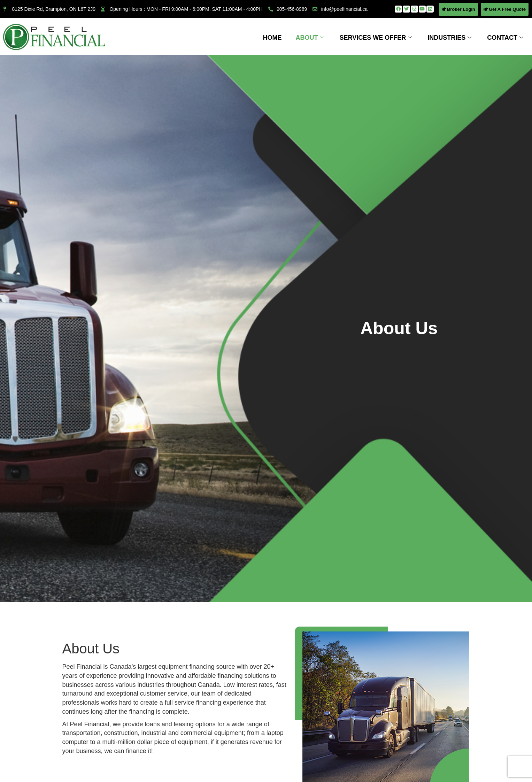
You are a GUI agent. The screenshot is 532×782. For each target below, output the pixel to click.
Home (272, 38)
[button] (458, 9)
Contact (506, 38)
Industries (450, 38)
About (311, 38)
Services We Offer (377, 38)
